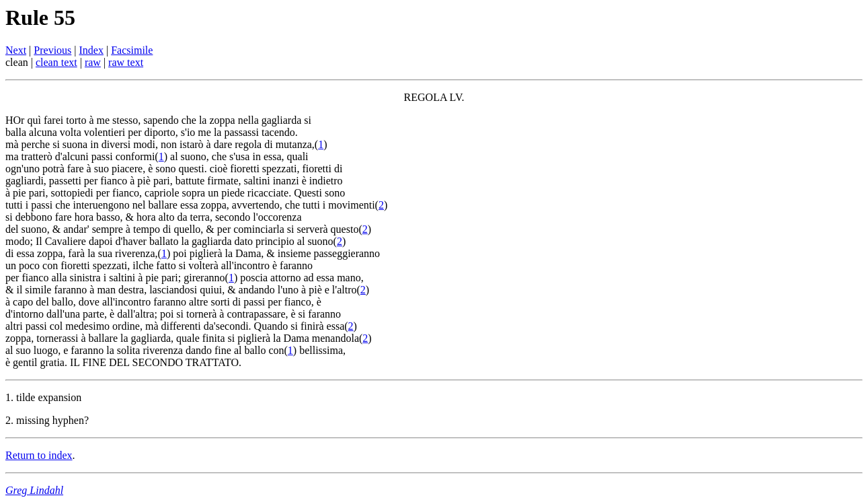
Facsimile (132, 50)
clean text (56, 62)
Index (91, 50)
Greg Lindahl (34, 490)
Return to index (39, 455)
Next (16, 50)
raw (93, 62)
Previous (52, 50)
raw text (126, 62)
